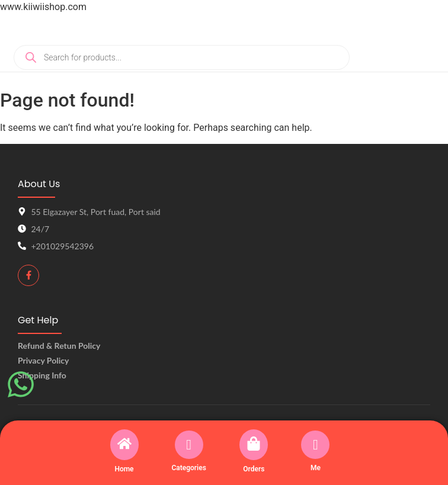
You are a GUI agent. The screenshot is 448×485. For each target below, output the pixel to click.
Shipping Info (42, 375)
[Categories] (189, 445)
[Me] (315, 445)
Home (124, 469)
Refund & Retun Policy (59, 346)
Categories (188, 468)
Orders (254, 469)
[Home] (124, 445)
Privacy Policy (43, 360)
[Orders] (254, 445)
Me (316, 468)
